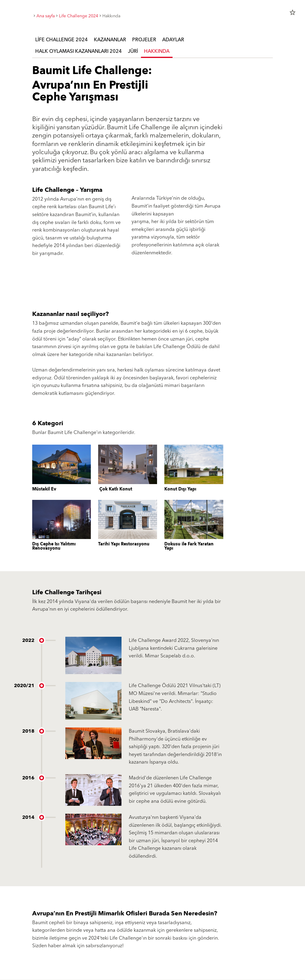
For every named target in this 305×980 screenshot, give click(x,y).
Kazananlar (110, 40)
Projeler (144, 40)
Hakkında (157, 51)
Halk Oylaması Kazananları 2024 (79, 51)
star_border (293, 12)
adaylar (173, 40)
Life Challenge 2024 (62, 40)
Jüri (133, 51)
